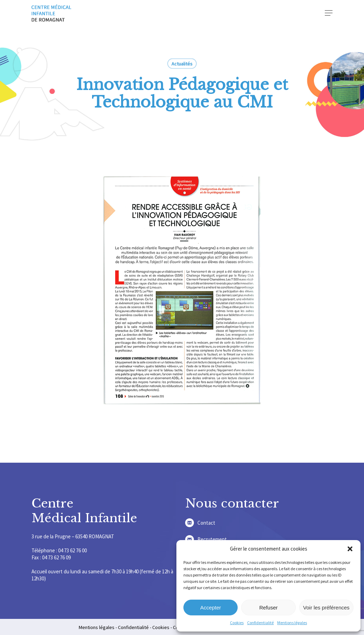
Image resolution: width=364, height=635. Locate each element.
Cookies (237, 623)
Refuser (269, 608)
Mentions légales (292, 623)
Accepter (211, 608)
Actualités (182, 64)
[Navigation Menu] (329, 13)
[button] (350, 549)
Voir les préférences (326, 608)
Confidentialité (260, 623)
